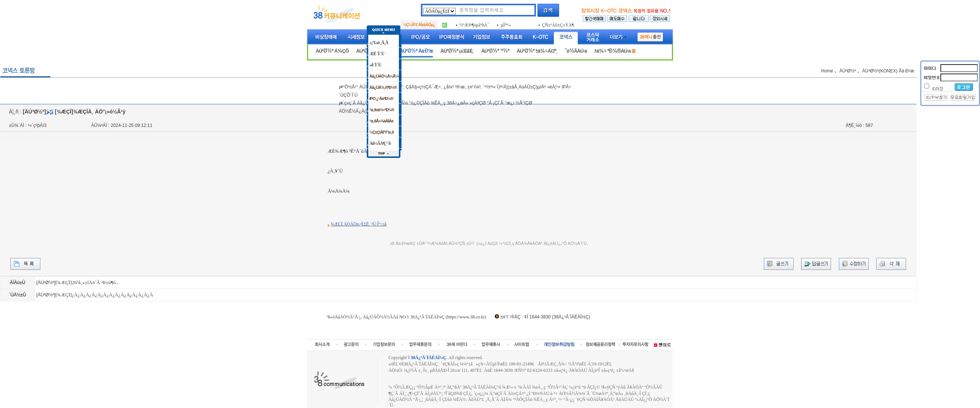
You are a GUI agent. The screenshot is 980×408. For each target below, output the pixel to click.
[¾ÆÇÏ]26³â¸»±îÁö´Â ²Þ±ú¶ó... (87, 282)
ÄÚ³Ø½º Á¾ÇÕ (332, 51)
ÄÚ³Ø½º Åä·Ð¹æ (416, 51)
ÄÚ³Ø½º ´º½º (495, 51)
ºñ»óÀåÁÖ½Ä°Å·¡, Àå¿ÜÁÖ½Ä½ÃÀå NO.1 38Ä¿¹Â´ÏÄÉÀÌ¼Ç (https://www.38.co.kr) (406, 317)
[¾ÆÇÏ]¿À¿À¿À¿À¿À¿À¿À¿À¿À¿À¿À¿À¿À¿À (104, 295)
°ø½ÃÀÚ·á (576, 51)
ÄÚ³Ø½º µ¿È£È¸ (457, 51)
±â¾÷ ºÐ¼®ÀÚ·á (612, 51)
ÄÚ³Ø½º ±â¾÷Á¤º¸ (537, 51)
